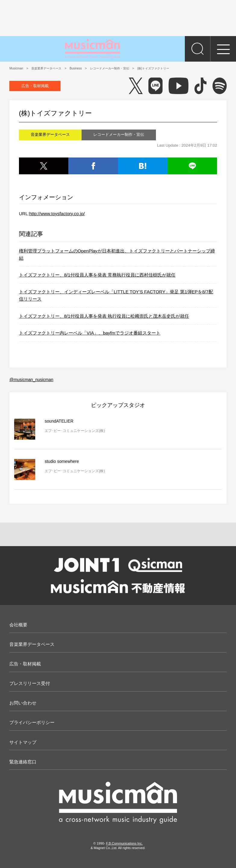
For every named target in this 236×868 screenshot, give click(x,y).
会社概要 (18, 625)
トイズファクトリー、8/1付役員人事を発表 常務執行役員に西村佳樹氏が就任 (97, 275)
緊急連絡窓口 (23, 762)
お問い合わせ (23, 703)
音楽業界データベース (32, 644)
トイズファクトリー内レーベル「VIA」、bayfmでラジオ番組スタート (90, 333)
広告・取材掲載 (35, 86)
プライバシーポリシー (32, 722)
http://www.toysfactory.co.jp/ (57, 214)
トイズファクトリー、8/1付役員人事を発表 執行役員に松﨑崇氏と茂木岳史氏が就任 (104, 316)
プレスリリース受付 (30, 683)
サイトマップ (23, 742)
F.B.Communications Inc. (124, 843)
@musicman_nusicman (31, 380)
